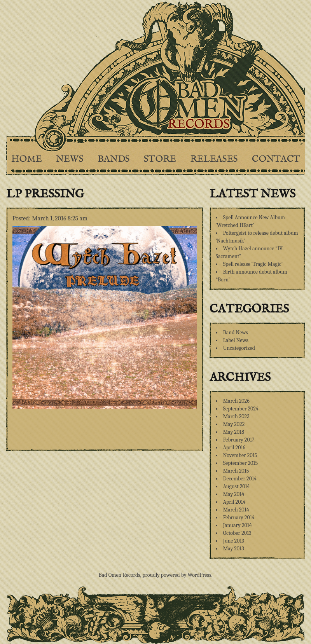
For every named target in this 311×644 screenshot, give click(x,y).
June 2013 (234, 541)
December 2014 (240, 479)
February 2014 (239, 517)
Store (160, 159)
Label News (236, 340)
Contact (276, 159)
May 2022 (234, 424)
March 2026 (236, 401)
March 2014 (236, 510)
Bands (114, 159)
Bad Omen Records (120, 575)
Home (27, 159)
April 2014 (234, 502)
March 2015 (236, 471)
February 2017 (239, 440)
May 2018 (234, 432)
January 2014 (238, 525)
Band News (236, 332)
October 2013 (237, 533)
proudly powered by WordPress (177, 575)
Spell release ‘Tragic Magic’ (253, 264)
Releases (214, 159)
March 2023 (236, 416)
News (70, 159)
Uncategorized (239, 348)
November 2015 (240, 455)
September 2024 (241, 409)
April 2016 (234, 448)
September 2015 (240, 463)
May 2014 (234, 494)
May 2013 (234, 549)
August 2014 (237, 486)
